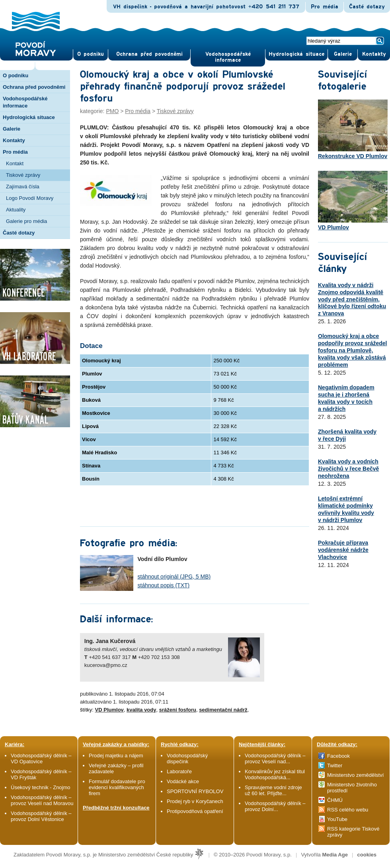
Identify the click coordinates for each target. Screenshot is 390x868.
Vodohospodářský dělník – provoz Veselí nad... (275, 759)
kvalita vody (141, 710)
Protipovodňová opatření (195, 811)
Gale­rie (343, 54)
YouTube (337, 819)
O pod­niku (91, 54)
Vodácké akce (183, 781)
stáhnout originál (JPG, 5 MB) (174, 577)
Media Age (335, 855)
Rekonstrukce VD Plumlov (353, 129)
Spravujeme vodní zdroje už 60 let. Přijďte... (273, 790)
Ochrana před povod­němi (149, 54)
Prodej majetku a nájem (116, 756)
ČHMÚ (335, 800)
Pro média (325, 7)
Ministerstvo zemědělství (355, 775)
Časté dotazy (367, 7)
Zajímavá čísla (23, 187)
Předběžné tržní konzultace (116, 808)
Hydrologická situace (296, 54)
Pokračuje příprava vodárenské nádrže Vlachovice (343, 550)
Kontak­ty (374, 54)
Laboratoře (179, 771)
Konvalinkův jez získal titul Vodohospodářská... (275, 774)
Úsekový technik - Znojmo (41, 787)
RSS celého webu (348, 810)
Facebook (338, 756)
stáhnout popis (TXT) (164, 585)
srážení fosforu (178, 710)
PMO (112, 111)
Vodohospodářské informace (228, 57)
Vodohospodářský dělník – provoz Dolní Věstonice (41, 816)
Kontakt (15, 163)
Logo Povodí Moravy (30, 198)
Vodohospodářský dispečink (187, 759)
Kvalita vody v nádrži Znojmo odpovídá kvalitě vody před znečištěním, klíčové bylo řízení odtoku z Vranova (352, 299)
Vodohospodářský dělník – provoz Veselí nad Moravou (42, 800)
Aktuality (16, 210)
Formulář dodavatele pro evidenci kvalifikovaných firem (117, 787)
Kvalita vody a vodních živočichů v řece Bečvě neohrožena (348, 469)
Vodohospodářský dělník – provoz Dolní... (275, 806)
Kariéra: (15, 744)
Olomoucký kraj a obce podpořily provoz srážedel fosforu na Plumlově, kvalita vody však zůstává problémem (352, 350)
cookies (367, 855)
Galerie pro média (26, 221)
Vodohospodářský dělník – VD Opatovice (41, 759)
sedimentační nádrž (223, 710)
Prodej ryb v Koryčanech (195, 801)
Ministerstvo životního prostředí (352, 788)
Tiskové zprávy (23, 175)
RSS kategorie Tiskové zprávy (353, 832)
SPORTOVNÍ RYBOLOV (195, 791)
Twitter (335, 765)
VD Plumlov (109, 710)
